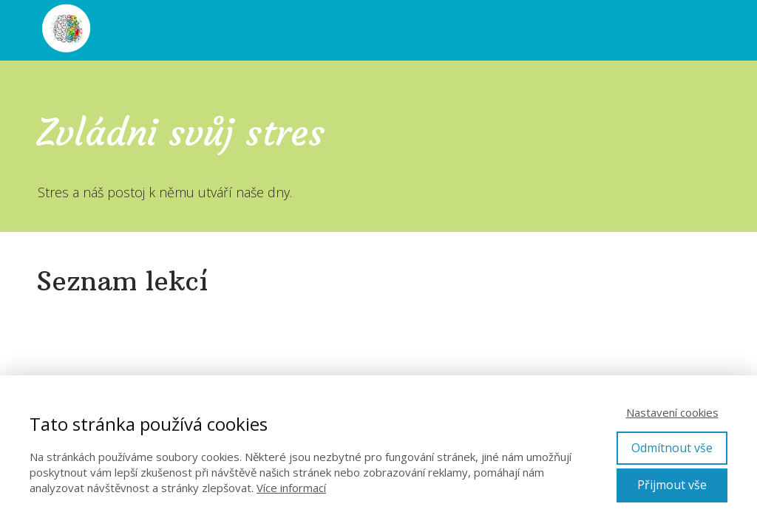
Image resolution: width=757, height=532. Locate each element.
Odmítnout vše (672, 448)
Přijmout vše (672, 485)
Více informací (291, 488)
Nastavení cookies (672, 412)
